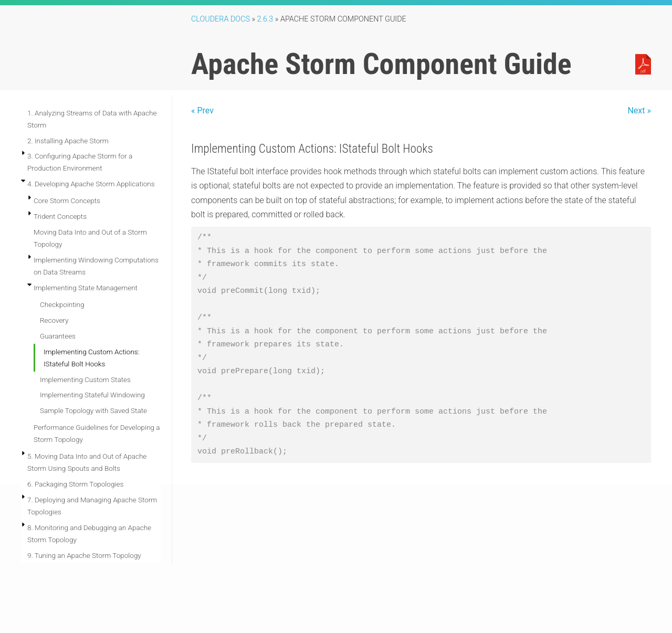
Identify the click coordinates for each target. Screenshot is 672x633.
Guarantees (58, 336)
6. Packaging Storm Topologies (75, 484)
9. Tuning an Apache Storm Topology (84, 555)
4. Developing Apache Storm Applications (91, 184)
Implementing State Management (86, 288)
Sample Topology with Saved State (93, 410)
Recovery (54, 320)
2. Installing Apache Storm (68, 141)
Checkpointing (62, 304)
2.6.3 (265, 19)
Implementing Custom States (85, 379)
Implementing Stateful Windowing (92, 395)
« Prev (202, 110)
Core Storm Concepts (67, 201)
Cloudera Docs (220, 19)
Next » (639, 110)
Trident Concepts (60, 216)
